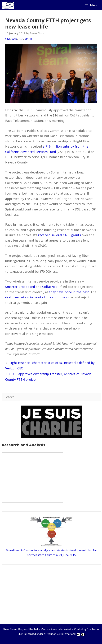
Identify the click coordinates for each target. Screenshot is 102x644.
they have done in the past (69, 292)
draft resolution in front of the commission (38, 297)
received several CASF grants (59, 235)
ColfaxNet (50, 287)
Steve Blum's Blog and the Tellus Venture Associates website (38, 629)
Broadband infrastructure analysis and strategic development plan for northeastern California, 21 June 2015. (51, 550)
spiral (28, 39)
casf (8, 39)
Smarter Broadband (20, 287)
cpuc (14, 39)
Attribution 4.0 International (64, 634)
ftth (21, 39)
